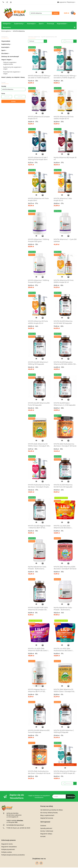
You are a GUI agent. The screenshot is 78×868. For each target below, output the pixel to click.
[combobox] (38, 41)
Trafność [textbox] (32, 41)
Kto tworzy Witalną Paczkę (49, 813)
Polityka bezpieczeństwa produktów (13, 855)
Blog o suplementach (47, 815)
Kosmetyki (32, 24)
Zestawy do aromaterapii (10, 56)
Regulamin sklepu (46, 834)
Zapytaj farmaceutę (47, 818)
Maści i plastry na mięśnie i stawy (13, 77)
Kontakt (43, 836)
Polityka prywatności (8, 849)
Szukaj (13, 101)
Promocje (50, 24)
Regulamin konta (7, 844)
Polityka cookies (7, 852)
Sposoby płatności (46, 828)
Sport (42, 24)
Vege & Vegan (7, 60)
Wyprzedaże (62, 24)
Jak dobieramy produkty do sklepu (52, 810)
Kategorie (7, 24)
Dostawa (43, 826)
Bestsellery (7, 27)
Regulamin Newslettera (9, 847)
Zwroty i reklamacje (47, 831)
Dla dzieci (5, 53)
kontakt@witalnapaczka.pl (15, 825)
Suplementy (19, 24)
